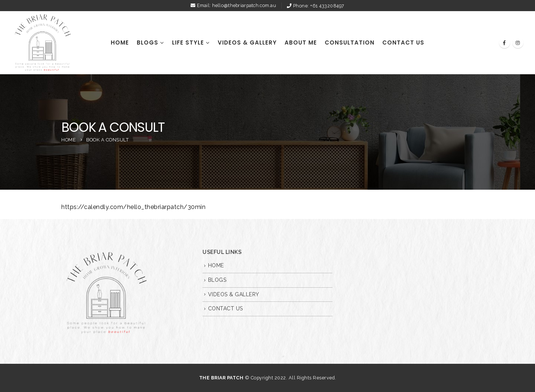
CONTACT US (403, 43)
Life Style (188, 43)
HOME (120, 43)
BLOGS (147, 43)
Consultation (350, 43)
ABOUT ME (301, 43)
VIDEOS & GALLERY (247, 43)
